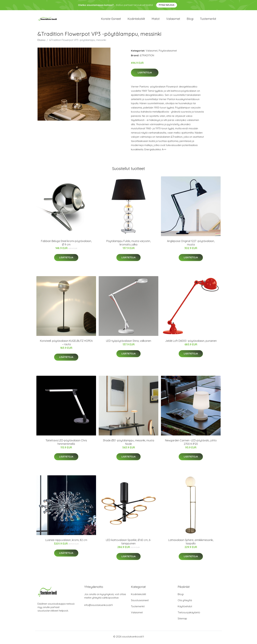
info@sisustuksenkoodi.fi (99, 607)
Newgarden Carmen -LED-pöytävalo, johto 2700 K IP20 (191, 444)
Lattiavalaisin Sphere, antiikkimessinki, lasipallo (191, 544)
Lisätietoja (145, 74)
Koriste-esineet (111, 20)
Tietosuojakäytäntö (189, 614)
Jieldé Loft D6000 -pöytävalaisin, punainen (191, 342)
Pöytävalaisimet (168, 52)
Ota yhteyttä (185, 602)
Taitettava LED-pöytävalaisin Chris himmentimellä (66, 444)
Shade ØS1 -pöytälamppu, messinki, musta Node (128, 444)
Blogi (190, 20)
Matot (156, 20)
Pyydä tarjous (167, 5)
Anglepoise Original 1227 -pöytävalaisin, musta (191, 245)
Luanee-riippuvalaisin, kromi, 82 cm (66, 542)
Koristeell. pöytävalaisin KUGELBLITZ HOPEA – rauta (66, 344)
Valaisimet (173, 20)
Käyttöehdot (185, 608)
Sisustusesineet (140, 602)
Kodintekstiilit (136, 20)
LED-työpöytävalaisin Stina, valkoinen (129, 342)
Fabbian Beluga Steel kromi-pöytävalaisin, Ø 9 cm (66, 245)
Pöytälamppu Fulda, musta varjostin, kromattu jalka (128, 245)
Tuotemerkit (208, 20)
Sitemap (182, 620)
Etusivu (41, 42)
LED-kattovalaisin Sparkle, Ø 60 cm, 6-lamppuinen (128, 544)
